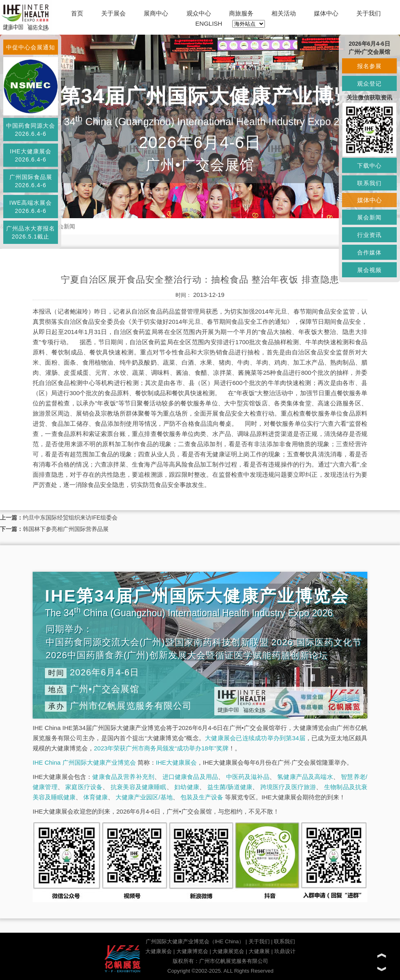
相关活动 (284, 13)
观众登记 (369, 84)
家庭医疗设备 (84, 787)
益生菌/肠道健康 (230, 787)
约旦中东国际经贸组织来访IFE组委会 (70, 518)
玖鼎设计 (285, 951)
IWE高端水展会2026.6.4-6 (31, 207)
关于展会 (113, 13)
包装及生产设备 (202, 797)
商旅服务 (241, 13)
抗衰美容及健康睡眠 (139, 787)
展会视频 (369, 270)
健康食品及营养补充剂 (123, 777)
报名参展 (369, 66)
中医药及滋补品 (248, 777)
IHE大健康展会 (176, 762)
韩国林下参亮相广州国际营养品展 (66, 529)
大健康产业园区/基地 (144, 797)
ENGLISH (209, 23)
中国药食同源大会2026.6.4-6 (31, 130)
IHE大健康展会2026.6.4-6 (30, 155)
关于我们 (369, 13)
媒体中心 (326, 13)
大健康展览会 (228, 951)
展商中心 (156, 13)
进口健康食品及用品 (190, 777)
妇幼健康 (187, 787)
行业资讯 (369, 235)
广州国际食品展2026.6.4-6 (31, 181)
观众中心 (199, 13)
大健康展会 (159, 951)
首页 (77, 13)
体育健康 (96, 797)
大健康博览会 (192, 951)
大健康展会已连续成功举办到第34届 (255, 738)
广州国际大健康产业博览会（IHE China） (195, 941)
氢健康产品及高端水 (305, 777)
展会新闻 (64, 226)
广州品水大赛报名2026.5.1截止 (31, 232)
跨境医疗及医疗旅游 (288, 787)
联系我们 (284, 941)
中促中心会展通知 (31, 47)
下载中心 (369, 166)
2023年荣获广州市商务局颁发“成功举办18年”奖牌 (161, 748)
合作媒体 (369, 252)
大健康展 (259, 951)
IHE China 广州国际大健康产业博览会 (84, 762)
